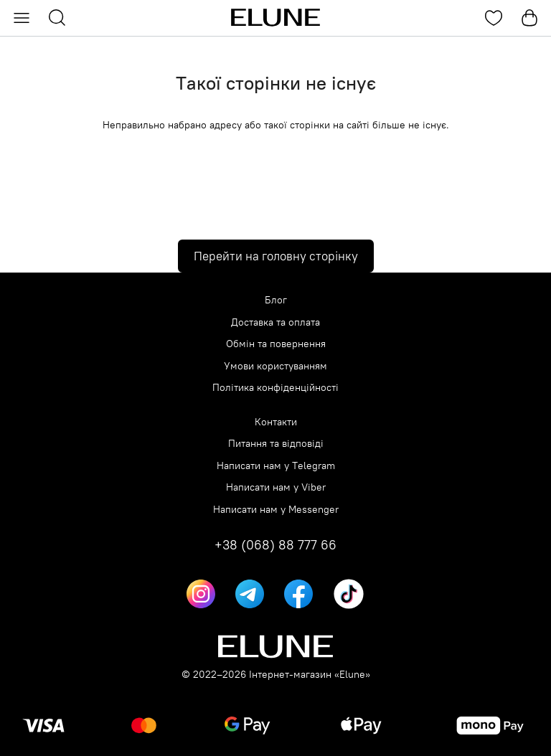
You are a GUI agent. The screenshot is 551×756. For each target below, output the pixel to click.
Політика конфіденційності (275, 388)
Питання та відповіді (276, 444)
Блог (276, 300)
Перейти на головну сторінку (276, 256)
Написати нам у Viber (276, 487)
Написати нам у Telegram (276, 466)
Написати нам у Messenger (276, 510)
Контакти (276, 422)
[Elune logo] (275, 18)
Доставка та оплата (275, 322)
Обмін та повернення (276, 344)
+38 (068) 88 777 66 (275, 545)
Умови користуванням (275, 366)
